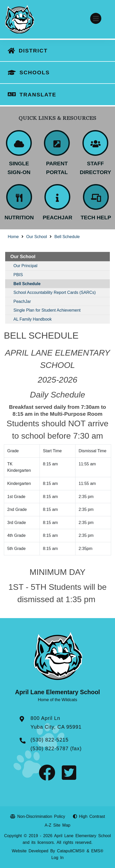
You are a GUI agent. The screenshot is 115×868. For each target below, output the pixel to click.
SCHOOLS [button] (34, 72)
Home (13, 237)
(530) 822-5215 (49, 740)
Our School (37, 237)
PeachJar (22, 301)
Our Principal (25, 266)
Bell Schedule (67, 237)
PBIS (18, 275)
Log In (58, 858)
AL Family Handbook (33, 319)
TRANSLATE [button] (38, 94)
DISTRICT (33, 51)
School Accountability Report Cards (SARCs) (55, 292)
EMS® (97, 851)
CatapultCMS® (71, 851)
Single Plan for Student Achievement (47, 310)
